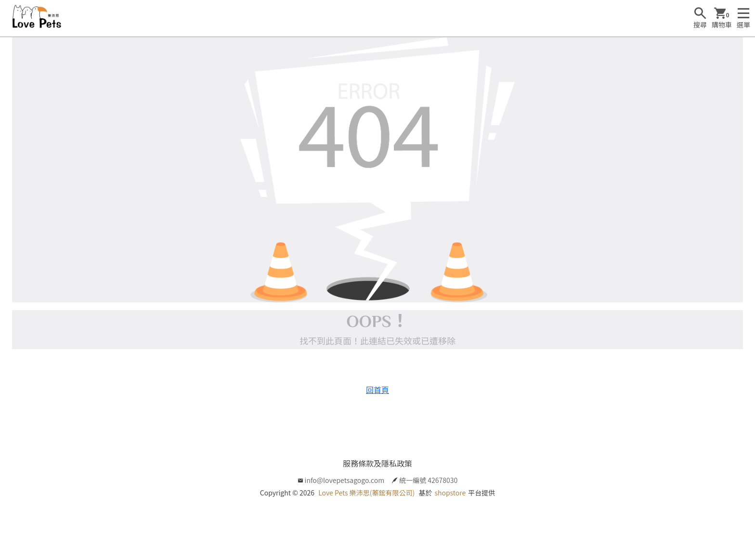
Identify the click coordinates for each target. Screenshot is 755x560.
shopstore (450, 493)
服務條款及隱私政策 (377, 463)
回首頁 (377, 390)
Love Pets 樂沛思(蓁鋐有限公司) (366, 493)
